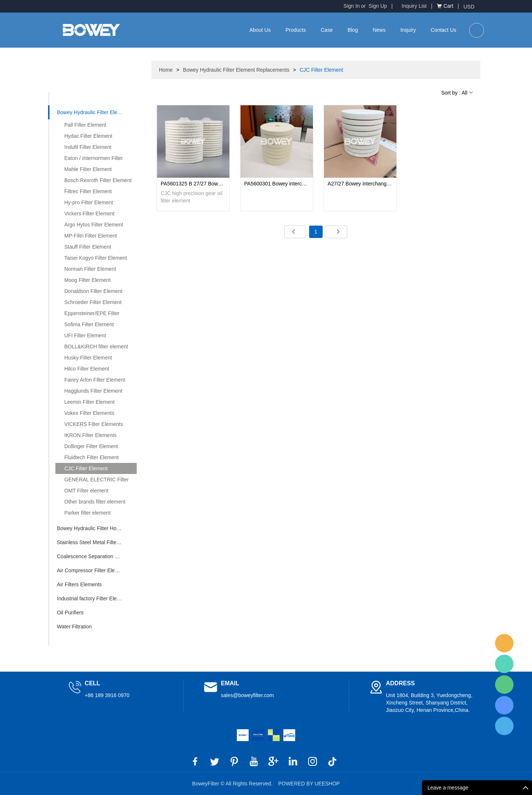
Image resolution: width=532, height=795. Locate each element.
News (379, 30)
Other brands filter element (95, 502)
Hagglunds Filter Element (93, 391)
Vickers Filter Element (89, 214)
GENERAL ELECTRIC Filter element (92, 481)
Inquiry (408, 30)
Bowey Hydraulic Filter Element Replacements (97, 112)
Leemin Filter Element (89, 402)
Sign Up (378, 6)
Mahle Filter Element (88, 169)
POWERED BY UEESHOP (309, 784)
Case (327, 30)
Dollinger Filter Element (91, 446)
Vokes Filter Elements (89, 413)
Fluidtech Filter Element (91, 457)
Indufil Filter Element (88, 147)
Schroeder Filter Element (93, 302)
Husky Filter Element (88, 358)
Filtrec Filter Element (88, 191)
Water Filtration (74, 627)
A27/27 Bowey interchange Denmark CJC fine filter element (360, 184)
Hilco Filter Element (87, 369)
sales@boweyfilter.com (247, 695)
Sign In (352, 6)
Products (296, 30)
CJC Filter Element (86, 468)
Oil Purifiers (70, 613)
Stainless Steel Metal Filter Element (97, 542)
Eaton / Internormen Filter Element (89, 159)
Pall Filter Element (85, 125)
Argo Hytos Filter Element (94, 225)
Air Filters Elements (79, 584)
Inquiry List (414, 6)
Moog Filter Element (87, 280)
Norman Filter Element (90, 269)
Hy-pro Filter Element (89, 202)
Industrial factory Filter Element (93, 598)
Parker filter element (87, 513)
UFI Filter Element (85, 335)
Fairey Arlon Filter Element (95, 380)
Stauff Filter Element (88, 247)
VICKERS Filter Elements (94, 424)
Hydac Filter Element (88, 136)
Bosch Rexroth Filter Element (98, 180)
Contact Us (444, 30)
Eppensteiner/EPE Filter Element (87, 315)
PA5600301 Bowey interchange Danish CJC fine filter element (277, 184)
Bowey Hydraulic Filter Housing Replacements (97, 528)
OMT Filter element (86, 491)
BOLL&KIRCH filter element (96, 347)
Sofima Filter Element (89, 324)
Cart (448, 6)
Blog (353, 30)
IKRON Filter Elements (91, 435)
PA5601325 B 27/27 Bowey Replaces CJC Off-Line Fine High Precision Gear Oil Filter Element (193, 184)
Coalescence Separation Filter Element (97, 556)
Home (166, 70)
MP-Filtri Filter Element (91, 236)
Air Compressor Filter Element (92, 570)
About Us (260, 30)
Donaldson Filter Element (93, 291)
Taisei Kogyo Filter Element (96, 258)
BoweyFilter (504, 643)
